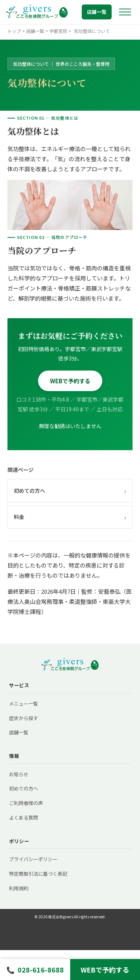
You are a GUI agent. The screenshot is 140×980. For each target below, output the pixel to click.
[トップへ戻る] (37, 12)
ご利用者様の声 (26, 803)
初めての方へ (70, 491)
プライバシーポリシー (33, 859)
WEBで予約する (70, 381)
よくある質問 (24, 818)
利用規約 (19, 888)
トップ (14, 31)
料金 (70, 517)
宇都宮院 (58, 31)
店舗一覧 (97, 12)
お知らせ (19, 774)
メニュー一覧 (24, 703)
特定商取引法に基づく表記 (38, 874)
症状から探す (24, 718)
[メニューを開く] (125, 12)
